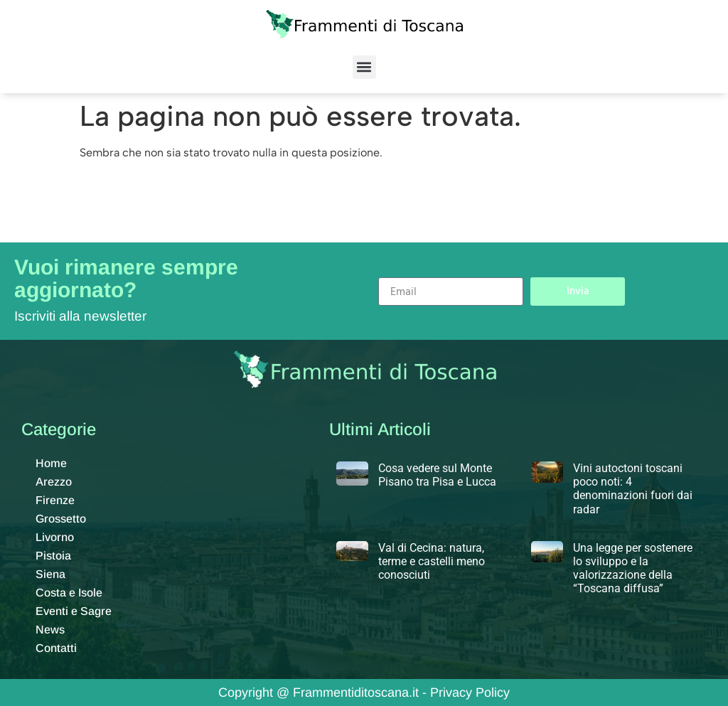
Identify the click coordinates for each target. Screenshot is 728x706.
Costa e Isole (69, 593)
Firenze (55, 500)
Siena (50, 574)
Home (51, 463)
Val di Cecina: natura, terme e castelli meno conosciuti (432, 561)
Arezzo (54, 482)
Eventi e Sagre (74, 611)
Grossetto (61, 519)
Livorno (55, 537)
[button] (364, 67)
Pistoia (53, 556)
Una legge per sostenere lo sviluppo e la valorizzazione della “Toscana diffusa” (633, 568)
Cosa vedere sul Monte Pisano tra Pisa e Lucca (437, 475)
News (50, 630)
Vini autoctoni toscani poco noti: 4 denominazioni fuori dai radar (633, 489)
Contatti (56, 648)
